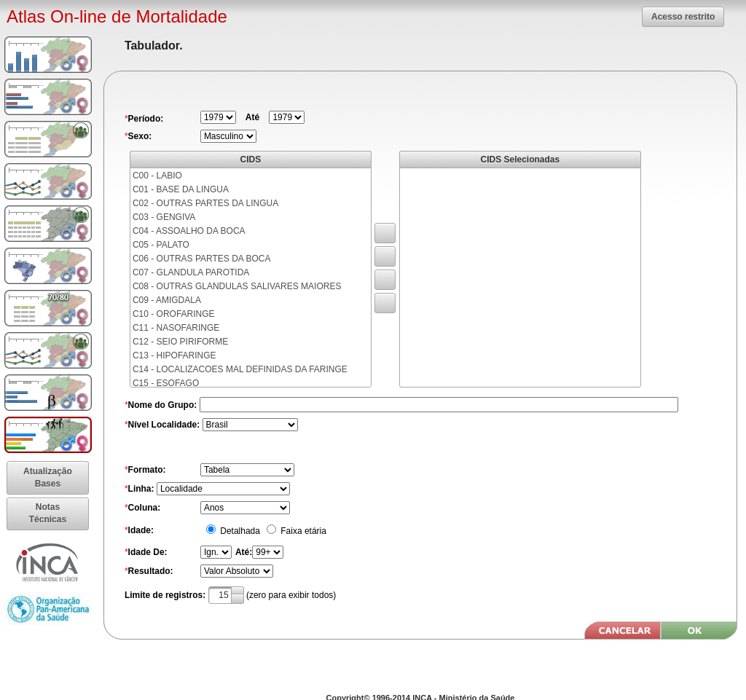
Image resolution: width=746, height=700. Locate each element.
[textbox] (226, 595)
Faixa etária (302, 531)
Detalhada (239, 531)
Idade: (141, 530)
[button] (683, 17)
